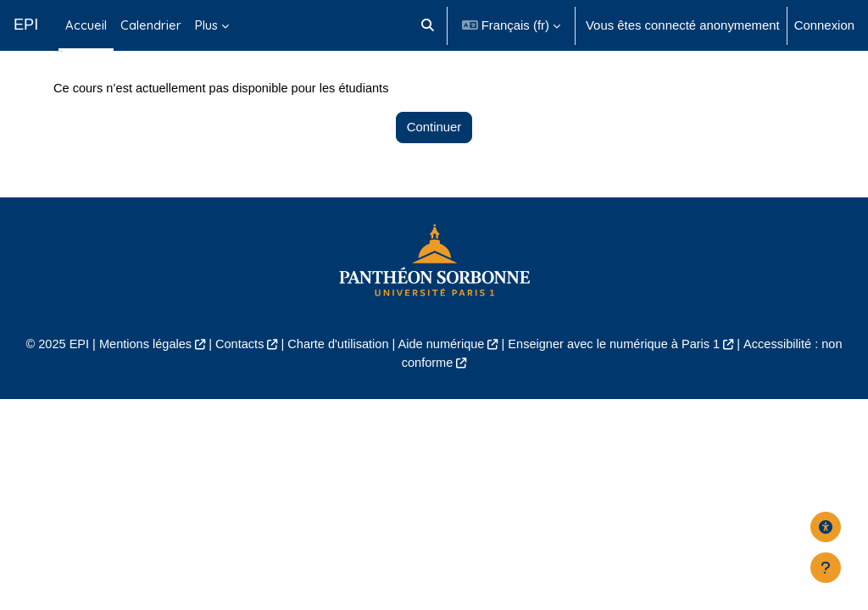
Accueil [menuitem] (86, 25)
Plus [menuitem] (206, 25)
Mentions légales (139, 377)
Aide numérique (442, 377)
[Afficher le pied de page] (826, 568)
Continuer (434, 161)
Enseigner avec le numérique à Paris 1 (618, 377)
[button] (428, 25)
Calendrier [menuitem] (151, 25)
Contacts (235, 377)
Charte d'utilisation (336, 377)
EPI (26, 25)
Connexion (824, 25)
